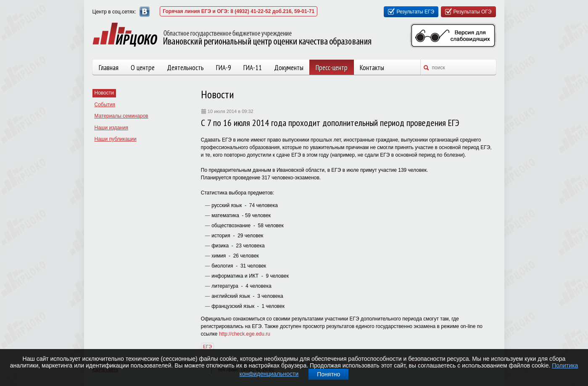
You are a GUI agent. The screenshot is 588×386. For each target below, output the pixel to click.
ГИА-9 (224, 68)
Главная (109, 68)
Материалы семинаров (121, 116)
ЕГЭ (207, 347)
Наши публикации (116, 139)
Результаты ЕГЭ (415, 12)
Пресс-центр (332, 68)
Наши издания (111, 128)
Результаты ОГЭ (473, 12)
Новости (104, 93)
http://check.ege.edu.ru (245, 334)
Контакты (372, 68)
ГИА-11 (253, 68)
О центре (143, 68)
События (105, 105)
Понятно (328, 374)
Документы (289, 68)
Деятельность (185, 68)
